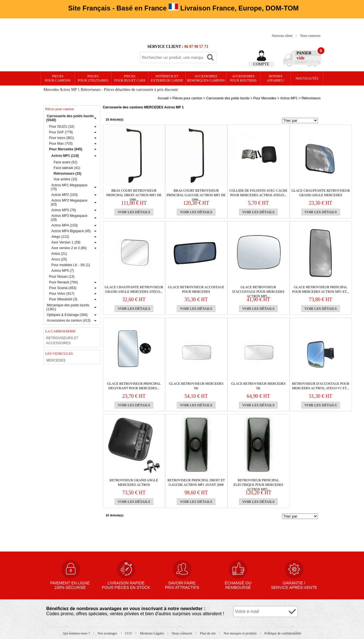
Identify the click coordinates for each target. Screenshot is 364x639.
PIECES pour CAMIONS (58, 78)
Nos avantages (108, 633)
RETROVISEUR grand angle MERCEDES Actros (134, 482)
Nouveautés (307, 78)
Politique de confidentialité (283, 633)
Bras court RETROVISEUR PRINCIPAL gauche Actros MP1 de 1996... (196, 193)
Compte (261, 64)
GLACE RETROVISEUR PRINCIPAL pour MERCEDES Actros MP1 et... (321, 289)
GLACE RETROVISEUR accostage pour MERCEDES (196, 289)
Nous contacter (310, 36)
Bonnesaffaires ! (276, 78)
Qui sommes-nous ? (77, 633)
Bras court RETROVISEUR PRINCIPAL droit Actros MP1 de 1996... (134, 193)
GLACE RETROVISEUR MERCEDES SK (196, 386)
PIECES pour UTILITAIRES (93, 78)
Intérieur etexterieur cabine (167, 78)
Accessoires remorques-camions (206, 78)
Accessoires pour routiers (243, 78)
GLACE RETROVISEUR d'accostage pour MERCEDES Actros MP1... (259, 289)
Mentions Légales (152, 633)
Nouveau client (283, 36)
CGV (129, 633)
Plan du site (208, 633)
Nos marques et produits (240, 633)
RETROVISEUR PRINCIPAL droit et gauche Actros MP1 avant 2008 (196, 482)
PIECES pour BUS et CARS (130, 78)
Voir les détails (134, 212)
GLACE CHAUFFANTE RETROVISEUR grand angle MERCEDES (321, 193)
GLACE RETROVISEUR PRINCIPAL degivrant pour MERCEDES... (134, 386)
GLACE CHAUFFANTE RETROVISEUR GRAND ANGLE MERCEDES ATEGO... (134, 289)
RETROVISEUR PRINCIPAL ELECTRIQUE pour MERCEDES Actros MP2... (258, 483)
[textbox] (173, 57)
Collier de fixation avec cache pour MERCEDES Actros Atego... (258, 193)
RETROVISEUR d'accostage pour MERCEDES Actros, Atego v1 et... (321, 386)
